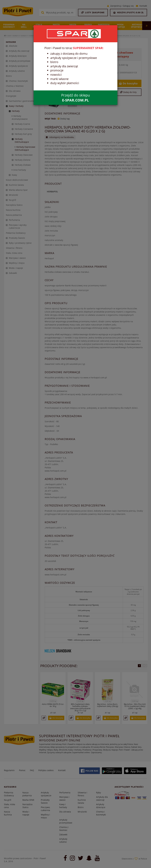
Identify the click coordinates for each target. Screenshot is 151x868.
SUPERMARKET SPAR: (88, 48)
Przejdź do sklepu (76, 98)
